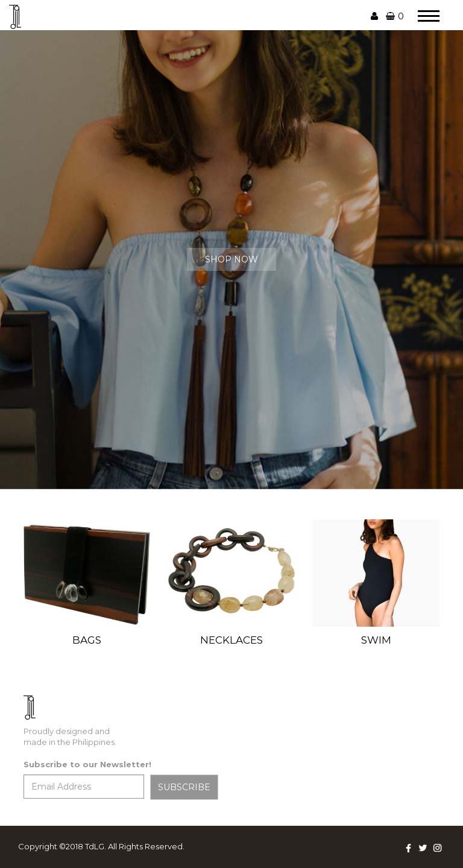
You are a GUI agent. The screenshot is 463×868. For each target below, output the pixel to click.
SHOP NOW (231, 259)
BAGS (87, 640)
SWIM (376, 640)
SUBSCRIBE (184, 787)
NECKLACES (231, 640)
